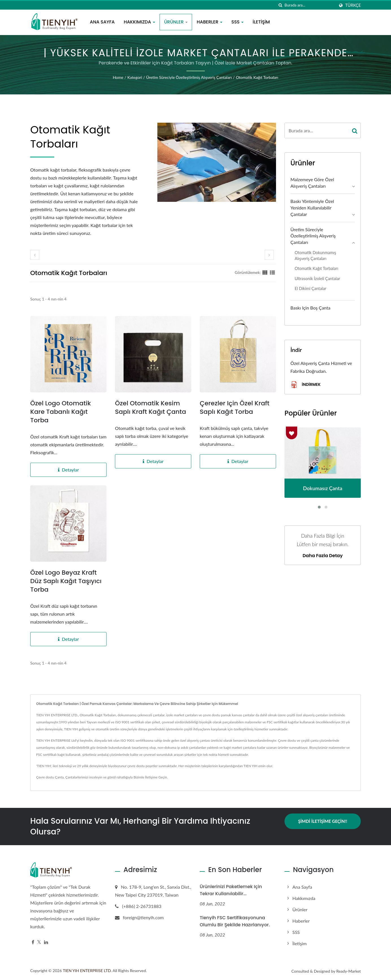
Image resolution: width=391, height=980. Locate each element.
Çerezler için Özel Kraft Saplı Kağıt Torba (235, 408)
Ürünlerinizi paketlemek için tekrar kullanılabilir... (231, 890)
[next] (269, 255)
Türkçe (353, 5)
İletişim (261, 22)
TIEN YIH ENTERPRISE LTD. (87, 971)
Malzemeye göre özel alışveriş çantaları (312, 183)
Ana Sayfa (102, 22)
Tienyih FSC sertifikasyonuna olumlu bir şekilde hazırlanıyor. (235, 921)
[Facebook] (33, 942)
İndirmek (306, 385)
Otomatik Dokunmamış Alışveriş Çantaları (315, 256)
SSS (237, 22)
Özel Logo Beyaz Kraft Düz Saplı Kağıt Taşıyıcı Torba (66, 581)
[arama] (280, 5)
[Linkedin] (46, 942)
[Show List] (272, 272)
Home (118, 77)
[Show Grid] (265, 272)
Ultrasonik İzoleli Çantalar (317, 279)
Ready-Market (348, 971)
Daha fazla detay (323, 556)
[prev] (35, 255)
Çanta (59, 777)
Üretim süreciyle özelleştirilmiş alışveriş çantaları (189, 77)
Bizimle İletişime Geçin (150, 777)
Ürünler (176, 22)
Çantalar (71, 777)
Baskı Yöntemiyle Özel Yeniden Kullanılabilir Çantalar (312, 208)
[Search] (310, 5)
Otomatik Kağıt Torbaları (257, 77)
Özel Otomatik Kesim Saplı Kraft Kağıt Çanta (151, 408)
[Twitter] (39, 942)
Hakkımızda (139, 22)
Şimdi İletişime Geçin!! (322, 821)
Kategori (135, 77)
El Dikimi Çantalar (310, 288)
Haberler (209, 22)
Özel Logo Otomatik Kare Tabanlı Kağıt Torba (61, 412)
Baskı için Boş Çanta (310, 308)
